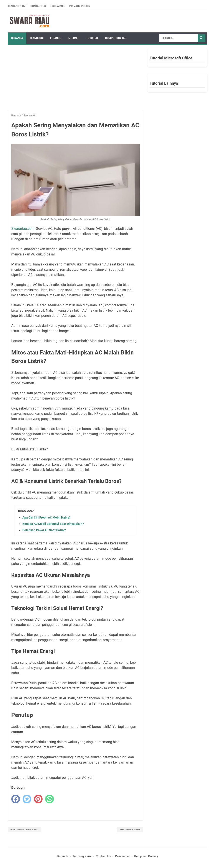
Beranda (17, 38)
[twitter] (27, 799)
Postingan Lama (130, 830)
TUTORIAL (92, 38)
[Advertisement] (75, 80)
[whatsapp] (50, 799)
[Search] (179, 38)
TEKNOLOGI (37, 38)
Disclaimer (58, 6)
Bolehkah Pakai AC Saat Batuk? (44, 530)
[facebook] (16, 799)
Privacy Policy (80, 6)
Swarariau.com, (23, 229)
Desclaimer (122, 856)
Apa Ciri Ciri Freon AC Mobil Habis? (46, 517)
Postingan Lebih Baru (24, 830)
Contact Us (38, 6)
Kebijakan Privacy (146, 856)
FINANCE (56, 38)
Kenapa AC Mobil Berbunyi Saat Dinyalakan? (53, 524)
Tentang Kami (17, 6)
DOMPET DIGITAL (116, 38)
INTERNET (74, 38)
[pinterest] (38, 799)
